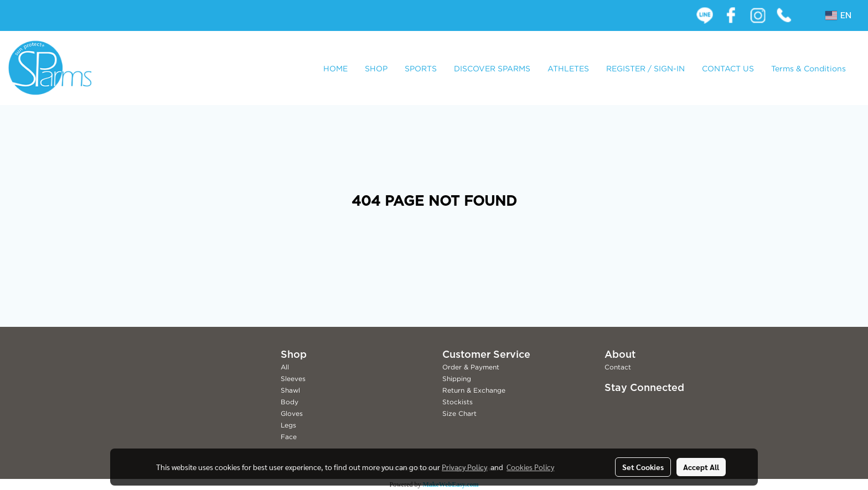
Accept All (701, 467)
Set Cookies (643, 467)
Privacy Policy (464, 467)
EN (838, 15)
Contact (618, 367)
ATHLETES (568, 68)
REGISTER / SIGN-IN (645, 68)
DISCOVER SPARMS (492, 68)
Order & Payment (471, 367)
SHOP (376, 68)
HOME (335, 68)
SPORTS (421, 68)
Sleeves (293, 379)
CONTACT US (728, 68)
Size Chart (459, 413)
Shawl (290, 390)
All (285, 367)
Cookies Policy (530, 467)
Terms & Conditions (808, 68)
